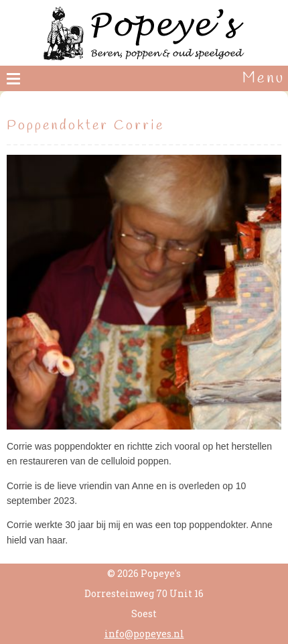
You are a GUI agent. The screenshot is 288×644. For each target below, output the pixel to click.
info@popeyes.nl (144, 634)
